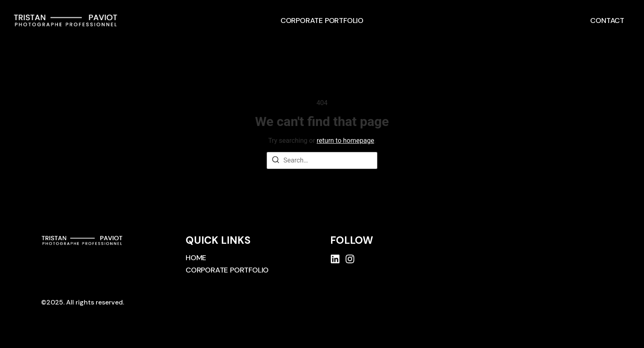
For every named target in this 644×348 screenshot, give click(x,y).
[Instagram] (350, 259)
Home (196, 258)
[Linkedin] (335, 259)
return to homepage (345, 141)
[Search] (276, 161)
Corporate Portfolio (322, 21)
